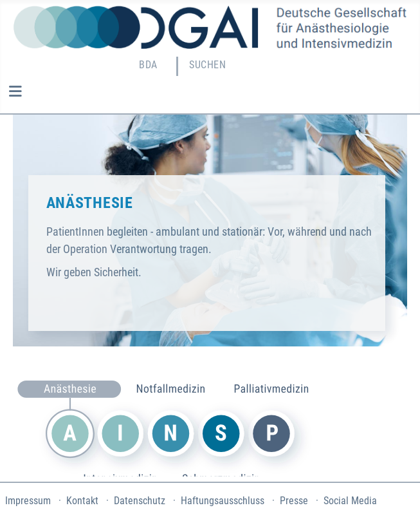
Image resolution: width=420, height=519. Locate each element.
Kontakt (82, 501)
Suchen (207, 65)
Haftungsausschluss (223, 501)
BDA (148, 65)
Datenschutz (140, 501)
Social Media (350, 501)
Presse (294, 501)
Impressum (28, 501)
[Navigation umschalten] (15, 91)
